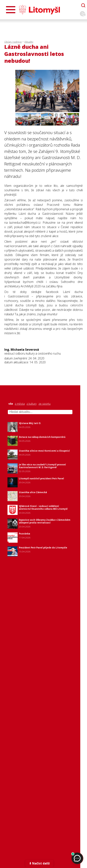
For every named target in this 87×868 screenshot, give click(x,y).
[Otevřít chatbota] (83, 5)
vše (11, 404)
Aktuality (29, 42)
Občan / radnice (13, 42)
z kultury (32, 404)
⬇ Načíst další (39, 863)
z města (20, 404)
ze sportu (45, 404)
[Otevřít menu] (11, 10)
